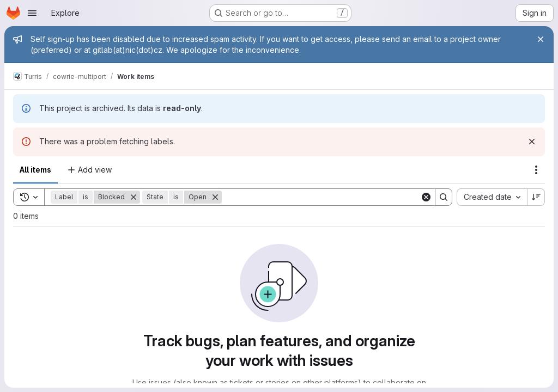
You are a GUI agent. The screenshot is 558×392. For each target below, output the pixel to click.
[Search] (321, 197)
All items (35, 170)
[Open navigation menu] (32, 13)
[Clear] (426, 197)
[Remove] (134, 197)
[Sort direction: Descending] (536, 197)
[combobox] (492, 197)
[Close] (541, 39)
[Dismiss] (532, 142)
